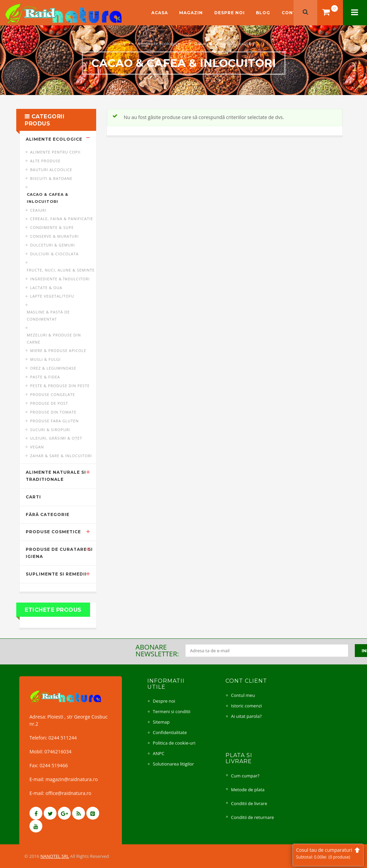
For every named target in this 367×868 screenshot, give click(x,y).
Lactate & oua (46, 288)
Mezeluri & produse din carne (54, 338)
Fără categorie (48, 514)
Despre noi (230, 13)
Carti (33, 497)
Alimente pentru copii (55, 152)
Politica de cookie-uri (174, 743)
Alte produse (45, 161)
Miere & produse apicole (58, 350)
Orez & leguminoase (53, 368)
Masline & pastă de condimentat (48, 315)
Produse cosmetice (53, 532)
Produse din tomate (53, 412)
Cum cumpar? (245, 776)
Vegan (37, 447)
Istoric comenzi (246, 706)
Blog (263, 13)
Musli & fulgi (45, 359)
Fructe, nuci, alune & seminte (61, 270)
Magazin (191, 13)
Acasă (119, 43)
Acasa (160, 13)
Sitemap (161, 722)
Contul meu (243, 695)
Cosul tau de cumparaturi (328, 853)
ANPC (158, 753)
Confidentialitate (170, 732)
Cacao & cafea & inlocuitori (48, 198)
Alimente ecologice (159, 43)
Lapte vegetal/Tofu (52, 296)
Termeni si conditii (171, 711)
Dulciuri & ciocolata (54, 254)
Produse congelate (53, 394)
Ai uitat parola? (246, 716)
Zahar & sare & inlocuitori (61, 456)
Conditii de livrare (249, 803)
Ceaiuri (38, 210)
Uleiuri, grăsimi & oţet (56, 438)
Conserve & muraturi (55, 236)
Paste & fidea (45, 377)
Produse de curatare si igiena (59, 553)
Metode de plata (248, 790)
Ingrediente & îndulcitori (60, 279)
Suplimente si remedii (56, 574)
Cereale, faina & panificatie (62, 219)
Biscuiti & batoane (51, 178)
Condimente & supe (52, 227)
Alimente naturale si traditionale (56, 476)
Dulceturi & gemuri (52, 245)
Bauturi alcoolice (51, 170)
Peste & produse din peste (60, 386)
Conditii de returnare (252, 817)
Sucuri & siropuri (50, 430)
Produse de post (49, 403)
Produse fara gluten (54, 421)
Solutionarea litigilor (173, 764)
